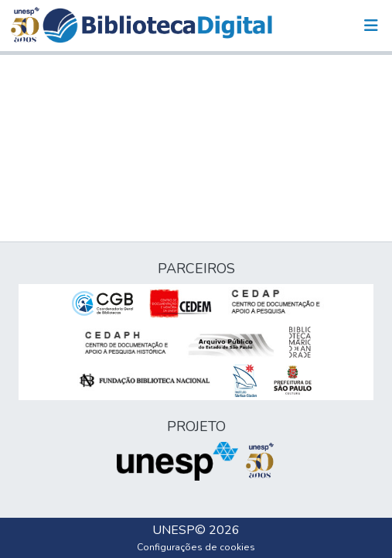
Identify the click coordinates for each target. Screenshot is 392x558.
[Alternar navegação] (371, 26)
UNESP (174, 530)
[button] (157, 26)
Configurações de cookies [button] (196, 547)
